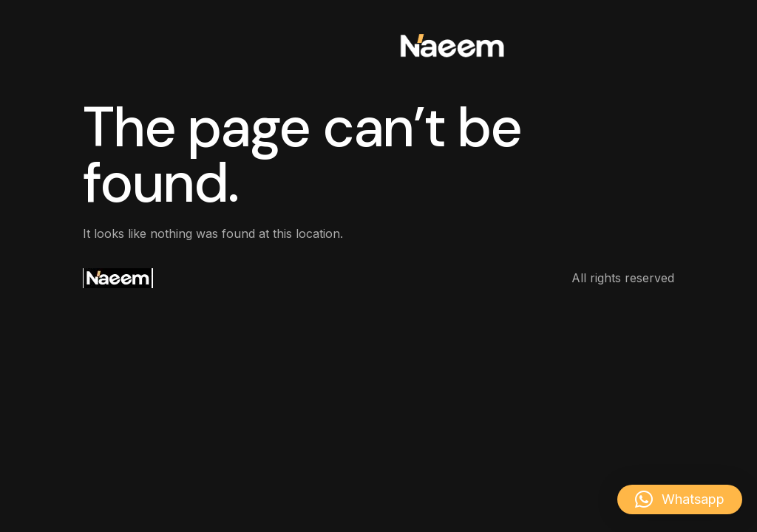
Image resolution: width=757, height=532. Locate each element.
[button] (680, 499)
